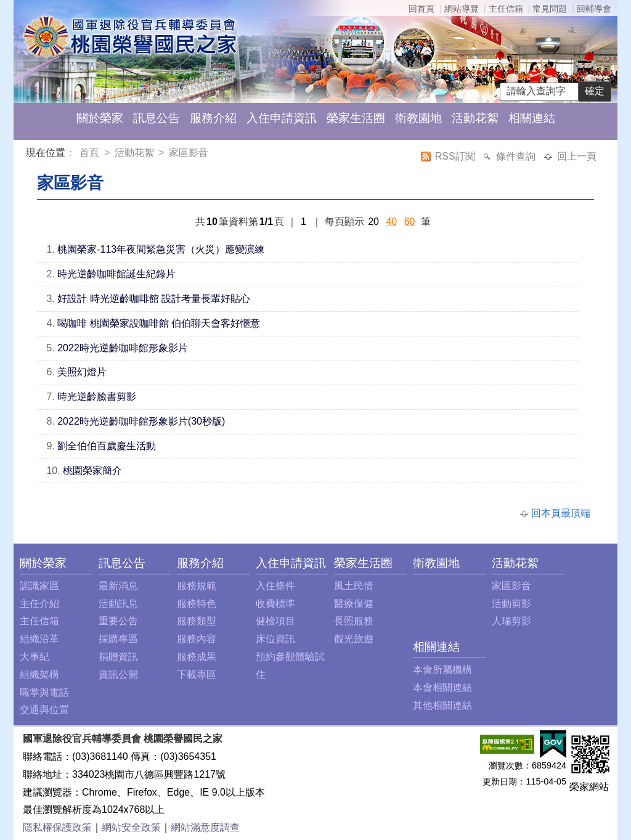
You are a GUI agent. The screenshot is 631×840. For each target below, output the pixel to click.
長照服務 (354, 621)
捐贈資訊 (118, 657)
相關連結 (532, 118)
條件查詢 (517, 156)
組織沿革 (39, 639)
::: (28, 154)
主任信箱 (506, 9)
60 (410, 222)
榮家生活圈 (356, 118)
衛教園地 (418, 118)
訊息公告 (157, 118)
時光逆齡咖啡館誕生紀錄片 (116, 274)
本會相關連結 (442, 687)
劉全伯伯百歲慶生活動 (107, 446)
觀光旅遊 (354, 639)
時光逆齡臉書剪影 (97, 397)
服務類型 (197, 621)
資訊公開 (118, 675)
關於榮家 (100, 118)
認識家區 (39, 586)
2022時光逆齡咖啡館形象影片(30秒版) (141, 421)
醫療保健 (354, 604)
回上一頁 (577, 156)
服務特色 (197, 604)
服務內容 (197, 639)
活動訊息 (118, 604)
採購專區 (118, 639)
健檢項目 (275, 621)
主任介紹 (39, 604)
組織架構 (39, 675)
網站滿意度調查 (205, 827)
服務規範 (197, 586)
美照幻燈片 (82, 372)
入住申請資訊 (282, 118)
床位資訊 (275, 639)
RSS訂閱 (456, 156)
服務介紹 (213, 118)
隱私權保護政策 (57, 827)
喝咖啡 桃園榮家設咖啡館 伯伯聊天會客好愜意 (159, 323)
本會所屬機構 (442, 670)
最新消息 (118, 586)
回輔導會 (594, 9)
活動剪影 (511, 604)
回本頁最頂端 (561, 513)
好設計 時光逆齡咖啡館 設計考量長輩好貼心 (154, 299)
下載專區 (197, 675)
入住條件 (275, 586)
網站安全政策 (131, 827)
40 (391, 222)
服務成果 (197, 657)
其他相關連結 (442, 705)
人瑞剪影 (511, 621)
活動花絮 (475, 118)
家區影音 (189, 153)
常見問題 (550, 9)
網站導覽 (462, 9)
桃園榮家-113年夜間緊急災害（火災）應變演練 (161, 249)
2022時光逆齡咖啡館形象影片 (123, 348)
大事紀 (35, 657)
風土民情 (354, 586)
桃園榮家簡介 (92, 471)
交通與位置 (44, 710)
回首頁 (421, 9)
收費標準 (275, 604)
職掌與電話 (44, 692)
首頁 (91, 153)
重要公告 (118, 621)
